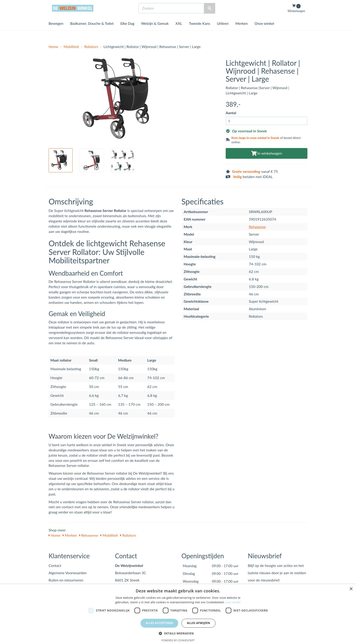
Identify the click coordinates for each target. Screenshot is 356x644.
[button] (178, 633)
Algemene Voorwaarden (68, 573)
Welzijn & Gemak (155, 32)
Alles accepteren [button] (159, 623)
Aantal (231, 113)
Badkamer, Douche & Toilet (92, 32)
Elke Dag (127, 32)
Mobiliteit (71, 47)
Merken (242, 32)
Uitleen (223, 32)
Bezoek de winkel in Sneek (67, 4)
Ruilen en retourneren (66, 580)
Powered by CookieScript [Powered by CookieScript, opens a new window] (178, 640)
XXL (179, 32)
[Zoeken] (210, 17)
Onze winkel (264, 32)
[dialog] (178, 614)
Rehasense (257, 227)
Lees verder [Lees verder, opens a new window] (233, 602)
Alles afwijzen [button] (198, 623)
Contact (55, 565)
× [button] (351, 589)
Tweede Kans (200, 32)
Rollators (91, 47)
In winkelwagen (267, 153)
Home (53, 47)
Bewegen (56, 32)
